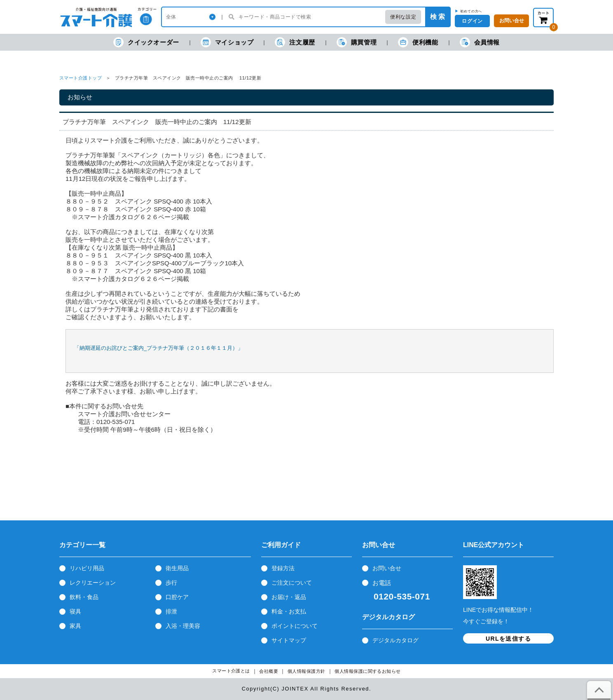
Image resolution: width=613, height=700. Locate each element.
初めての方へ (471, 11)
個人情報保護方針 (306, 671)
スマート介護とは (231, 671)
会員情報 (480, 42)
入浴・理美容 (183, 626)
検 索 (438, 17)
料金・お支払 (289, 611)
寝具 (75, 611)
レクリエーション (93, 583)
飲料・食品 (84, 597)
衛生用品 (177, 568)
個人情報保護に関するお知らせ (368, 671)
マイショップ (227, 42)
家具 (75, 626)
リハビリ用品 (87, 568)
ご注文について (292, 583)
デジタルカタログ (395, 640)
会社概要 (269, 671)
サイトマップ (289, 640)
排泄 (171, 611)
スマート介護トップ (81, 78)
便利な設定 (403, 17)
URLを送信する (508, 639)
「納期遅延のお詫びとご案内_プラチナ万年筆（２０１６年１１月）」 (159, 348)
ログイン (472, 21)
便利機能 (418, 42)
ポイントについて (295, 626)
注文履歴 (295, 42)
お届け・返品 (289, 597)
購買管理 (357, 42)
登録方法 (283, 568)
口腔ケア (177, 597)
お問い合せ (387, 568)
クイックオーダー (146, 42)
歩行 (171, 583)
